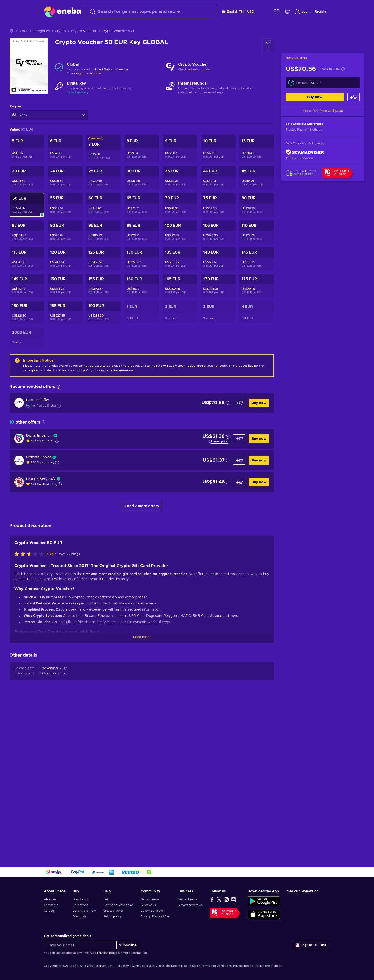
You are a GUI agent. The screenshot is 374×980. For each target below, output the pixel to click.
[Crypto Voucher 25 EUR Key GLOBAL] (103, 189)
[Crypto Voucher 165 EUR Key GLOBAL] (180, 297)
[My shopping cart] (287, 12)
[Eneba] (62, 11)
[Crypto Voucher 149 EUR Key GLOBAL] (27, 297)
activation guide (199, 81)
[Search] (151, 12)
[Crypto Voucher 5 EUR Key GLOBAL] (27, 160)
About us (50, 899)
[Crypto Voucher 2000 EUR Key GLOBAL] (27, 349)
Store (23, 43)
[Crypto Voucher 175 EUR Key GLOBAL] (257, 297)
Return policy (112, 916)
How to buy (81, 899)
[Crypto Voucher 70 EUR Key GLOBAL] (180, 217)
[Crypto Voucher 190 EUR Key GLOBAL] (103, 324)
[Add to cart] (353, 109)
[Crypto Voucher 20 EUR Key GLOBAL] (27, 189)
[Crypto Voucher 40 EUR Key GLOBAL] (218, 189)
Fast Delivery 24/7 (41, 491)
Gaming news (150, 899)
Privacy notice (107, 953)
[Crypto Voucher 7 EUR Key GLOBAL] (103, 160)
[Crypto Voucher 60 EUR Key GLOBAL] (103, 217)
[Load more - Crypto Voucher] (170, 79)
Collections (80, 905)
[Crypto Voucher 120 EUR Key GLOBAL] (65, 271)
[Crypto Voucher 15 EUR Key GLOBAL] (257, 160)
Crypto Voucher (84, 43)
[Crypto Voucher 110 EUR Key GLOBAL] (257, 244)
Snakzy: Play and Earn (156, 916)
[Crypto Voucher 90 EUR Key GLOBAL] (65, 244)
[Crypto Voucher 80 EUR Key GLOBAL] (257, 217)
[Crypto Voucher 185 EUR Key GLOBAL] (65, 324)
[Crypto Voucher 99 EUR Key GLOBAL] (142, 244)
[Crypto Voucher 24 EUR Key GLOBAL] (65, 189)
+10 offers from (323, 123)
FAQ (106, 899)
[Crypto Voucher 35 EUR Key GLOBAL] (180, 189)
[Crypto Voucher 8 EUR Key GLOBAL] (142, 160)
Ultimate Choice (39, 469)
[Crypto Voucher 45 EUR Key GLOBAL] (257, 189)
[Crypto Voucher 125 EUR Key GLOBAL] (103, 271)
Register (321, 12)
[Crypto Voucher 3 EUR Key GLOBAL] (218, 324)
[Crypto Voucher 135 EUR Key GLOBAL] (180, 271)
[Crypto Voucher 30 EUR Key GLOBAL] (142, 189)
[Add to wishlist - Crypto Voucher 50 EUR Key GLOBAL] (268, 58)
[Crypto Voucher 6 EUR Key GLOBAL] (65, 160)
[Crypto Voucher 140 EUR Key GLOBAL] (218, 271)
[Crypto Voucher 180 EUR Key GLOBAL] (27, 324)
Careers (49, 911)
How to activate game (118, 905)
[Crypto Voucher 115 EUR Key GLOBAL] (27, 271)
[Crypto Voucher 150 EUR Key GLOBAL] (65, 297)
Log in (303, 12)
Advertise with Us (190, 905)
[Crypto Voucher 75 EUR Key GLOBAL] (218, 217)
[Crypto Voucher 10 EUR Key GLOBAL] (218, 160)
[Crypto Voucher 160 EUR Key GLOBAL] (142, 297)
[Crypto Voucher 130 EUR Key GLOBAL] (142, 271)
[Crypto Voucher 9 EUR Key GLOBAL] (180, 160)
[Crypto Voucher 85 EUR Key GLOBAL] (27, 244)
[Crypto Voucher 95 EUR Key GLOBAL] (103, 244)
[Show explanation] (57, 453)
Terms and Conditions (216, 966)
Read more (142, 649)
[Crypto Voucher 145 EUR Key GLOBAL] (257, 271)
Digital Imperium (39, 448)
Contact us (51, 905)
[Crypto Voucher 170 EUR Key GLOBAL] (218, 297)
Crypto (60, 43)
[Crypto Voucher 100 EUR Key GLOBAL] (180, 244)
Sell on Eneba (188, 899)
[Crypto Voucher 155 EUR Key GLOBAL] (103, 297)
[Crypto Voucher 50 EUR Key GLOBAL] (27, 217)
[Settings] (238, 12)
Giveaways (148, 905)
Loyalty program (84, 911)
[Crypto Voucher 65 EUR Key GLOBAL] (142, 217)
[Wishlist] (276, 12)
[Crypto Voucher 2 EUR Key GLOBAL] (180, 324)
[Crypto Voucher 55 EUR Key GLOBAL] (65, 217)
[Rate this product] (30, 566)
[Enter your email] (80, 945)
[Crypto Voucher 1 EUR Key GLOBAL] (142, 324)
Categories (41, 43)
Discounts (80, 916)
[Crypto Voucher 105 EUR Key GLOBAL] (218, 244)
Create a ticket (113, 911)
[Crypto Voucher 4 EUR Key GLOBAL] (257, 324)
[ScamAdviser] (305, 164)
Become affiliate (152, 911)
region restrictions (89, 85)
